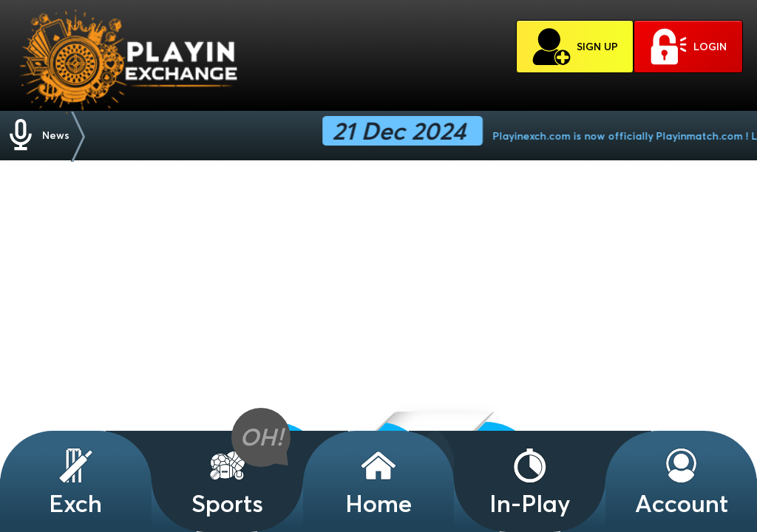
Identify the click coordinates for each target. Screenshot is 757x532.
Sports (227, 482)
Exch (75, 482)
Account (682, 482)
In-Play (530, 482)
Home (378, 482)
